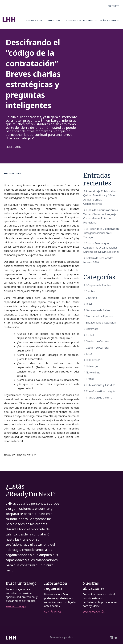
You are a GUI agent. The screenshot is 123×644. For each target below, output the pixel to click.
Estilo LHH (92, 335)
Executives (54, 20)
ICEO (89, 354)
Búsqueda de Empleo (98, 285)
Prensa (90, 379)
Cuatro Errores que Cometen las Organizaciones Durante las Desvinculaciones (101, 248)
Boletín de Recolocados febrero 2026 (98, 260)
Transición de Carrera (99, 398)
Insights (88, 20)
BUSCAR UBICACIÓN (94, 612)
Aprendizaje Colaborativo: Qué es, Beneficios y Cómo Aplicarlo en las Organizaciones (100, 197)
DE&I (89, 304)
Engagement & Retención (101, 323)
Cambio (90, 291)
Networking (93, 372)
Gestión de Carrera (97, 341)
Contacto (114, 6)
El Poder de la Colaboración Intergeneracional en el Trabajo (101, 233)
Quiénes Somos (108, 20)
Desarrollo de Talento (99, 310)
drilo (71, 637)
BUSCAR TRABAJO (16, 607)
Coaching (91, 298)
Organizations (34, 20)
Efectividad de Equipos (99, 316)
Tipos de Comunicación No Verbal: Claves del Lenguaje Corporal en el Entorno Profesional (101, 216)
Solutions (72, 20)
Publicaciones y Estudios (101, 385)
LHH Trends (93, 360)
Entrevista (92, 329)
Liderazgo (92, 366)
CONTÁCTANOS (53, 612)
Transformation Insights (101, 391)
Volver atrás (13, 173)
